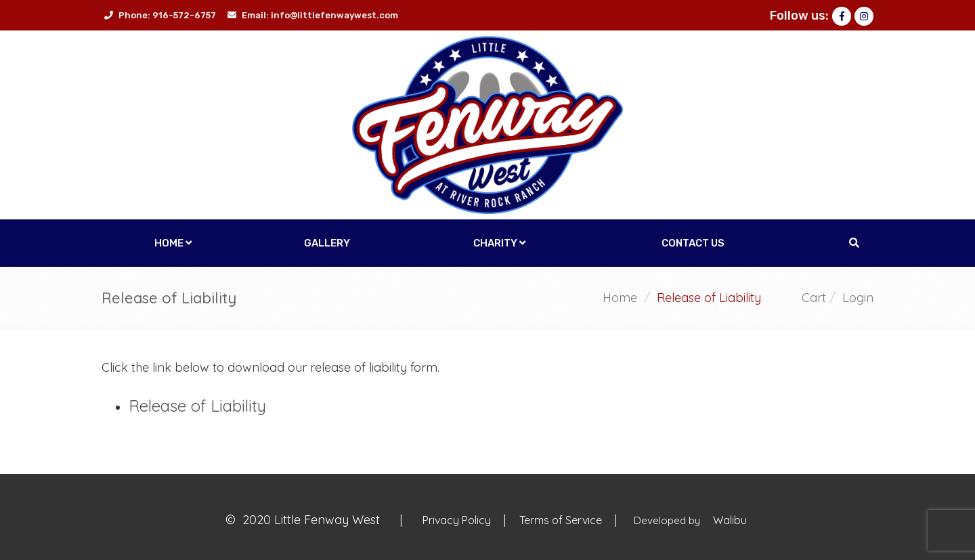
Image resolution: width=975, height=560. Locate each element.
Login (858, 298)
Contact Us (693, 243)
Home (173, 243)
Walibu (730, 520)
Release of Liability (197, 406)
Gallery (327, 243)
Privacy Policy (458, 520)
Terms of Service (562, 520)
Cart (814, 298)
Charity (499, 243)
